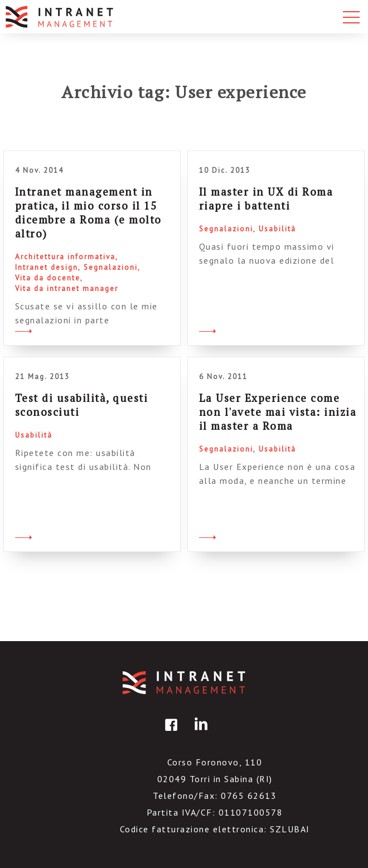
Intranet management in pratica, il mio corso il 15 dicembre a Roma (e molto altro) (88, 212)
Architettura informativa (65, 257)
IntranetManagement (184, 683)
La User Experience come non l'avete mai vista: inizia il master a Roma (278, 412)
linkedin (199, 733)
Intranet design (47, 267)
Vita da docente (48, 278)
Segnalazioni (111, 267)
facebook (170, 733)
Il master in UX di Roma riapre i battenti (266, 198)
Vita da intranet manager (67, 288)
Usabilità (277, 229)
